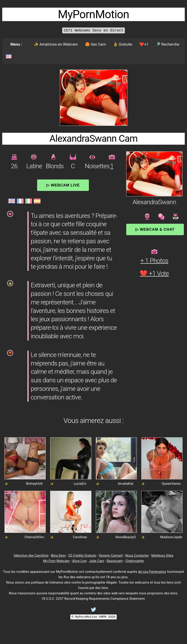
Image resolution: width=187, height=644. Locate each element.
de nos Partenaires (152, 572)
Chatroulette (135, 561)
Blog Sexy (58, 555)
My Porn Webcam (56, 561)
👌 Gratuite (123, 44)
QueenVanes (171, 484)
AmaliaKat (125, 484)
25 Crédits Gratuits (82, 555)
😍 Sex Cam (95, 44)
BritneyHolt (34, 484)
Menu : (16, 44)
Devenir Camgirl (111, 555)
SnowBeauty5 (125, 537)
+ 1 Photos (154, 261)
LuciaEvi (80, 484)
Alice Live (79, 561)
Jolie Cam (97, 561)
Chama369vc (34, 537)
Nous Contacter (137, 555)
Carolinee (80, 537)
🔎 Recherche (168, 44)
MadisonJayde (171, 537)
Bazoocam (115, 561)
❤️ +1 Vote (154, 273)
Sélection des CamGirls (31, 555)
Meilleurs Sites (162, 555)
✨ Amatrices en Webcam (56, 44)
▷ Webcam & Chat (155, 229)
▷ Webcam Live (63, 185)
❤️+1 (144, 44)
